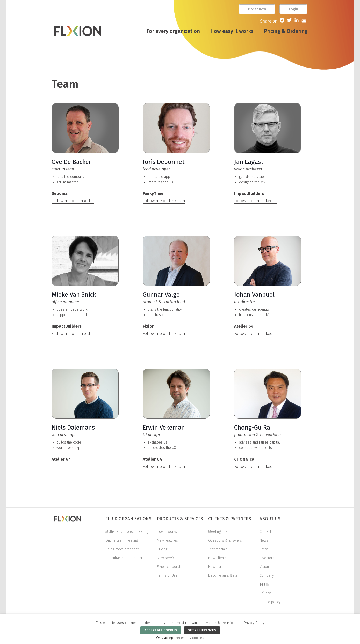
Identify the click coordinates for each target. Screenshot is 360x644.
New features (167, 540)
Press (264, 549)
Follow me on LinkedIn (73, 201)
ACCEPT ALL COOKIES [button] (161, 630)
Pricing (162, 549)
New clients (217, 558)
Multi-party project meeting (127, 532)
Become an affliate (223, 576)
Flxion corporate (170, 567)
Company (267, 576)
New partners (219, 567)
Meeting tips (218, 532)
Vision (264, 567)
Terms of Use (167, 576)
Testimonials (218, 549)
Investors (267, 558)
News (264, 540)
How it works (167, 532)
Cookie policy (270, 602)
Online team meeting (122, 540)
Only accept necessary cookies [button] (180, 638)
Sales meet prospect (122, 549)
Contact (265, 532)
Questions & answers (225, 540)
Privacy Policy (254, 623)
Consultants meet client (124, 558)
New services (168, 558)
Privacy (265, 593)
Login (293, 9)
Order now (257, 9)
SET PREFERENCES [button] (202, 630)
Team (264, 584)
